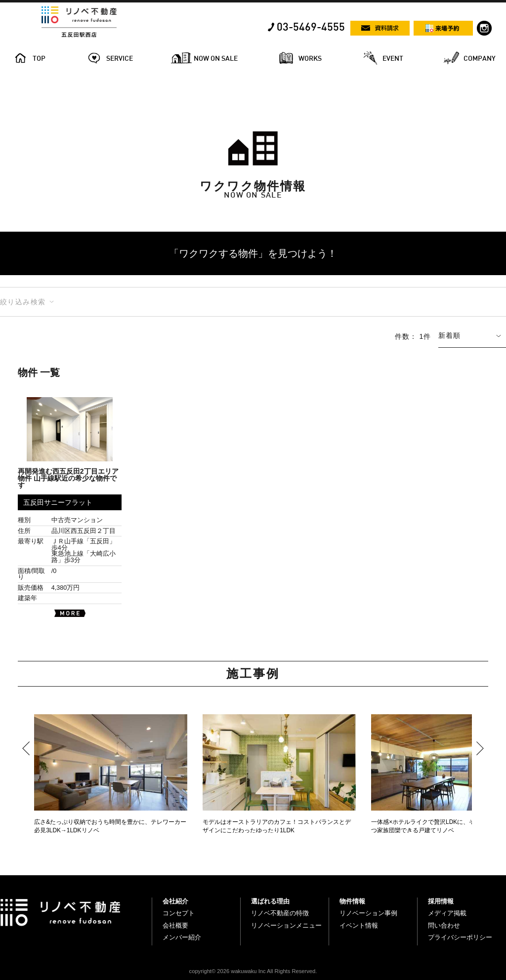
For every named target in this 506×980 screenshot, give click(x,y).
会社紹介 (175, 901)
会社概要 (175, 925)
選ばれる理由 (270, 901)
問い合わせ (444, 925)
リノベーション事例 (368, 913)
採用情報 (441, 901)
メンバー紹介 (182, 937)
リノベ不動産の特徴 (280, 913)
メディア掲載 (447, 913)
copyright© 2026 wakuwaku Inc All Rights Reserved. (253, 971)
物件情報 (352, 901)
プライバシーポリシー (460, 937)
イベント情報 (359, 925)
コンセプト (179, 913)
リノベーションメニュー (286, 925)
